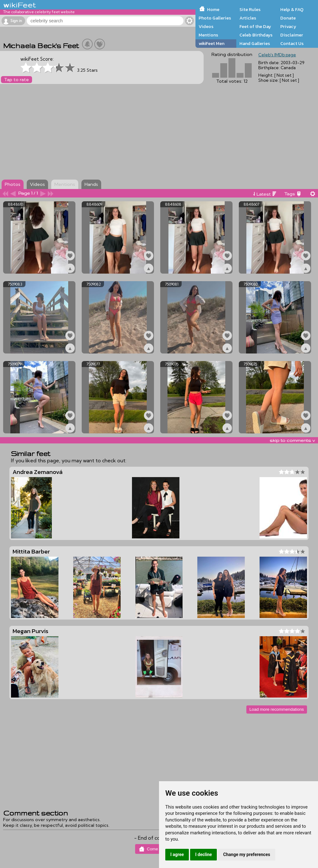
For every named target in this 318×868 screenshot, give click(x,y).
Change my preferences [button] (247, 854)
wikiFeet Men (211, 43)
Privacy (288, 26)
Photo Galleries (215, 18)
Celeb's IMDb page (277, 55)
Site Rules (250, 9)
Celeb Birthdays (256, 35)
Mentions (208, 35)
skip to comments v (292, 440)
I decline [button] (203, 854)
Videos (206, 26)
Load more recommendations (277, 709)
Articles (248, 18)
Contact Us (292, 43)
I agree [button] (177, 854)
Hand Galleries (255, 43)
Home (213, 9)
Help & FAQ (292, 9)
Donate (288, 18)
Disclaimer (292, 35)
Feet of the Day (255, 26)
